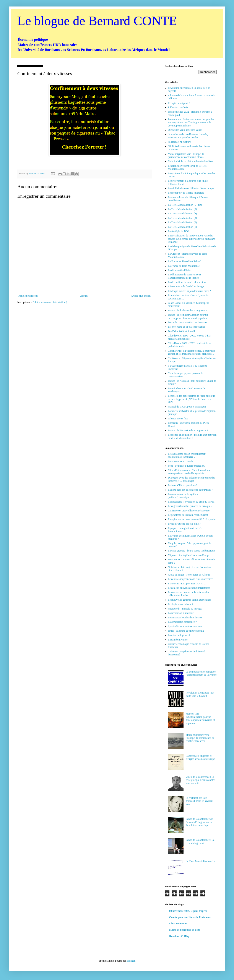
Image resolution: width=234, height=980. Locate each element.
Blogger (131, 961)
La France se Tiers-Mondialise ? (185, 261)
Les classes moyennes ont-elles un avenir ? (190, 579)
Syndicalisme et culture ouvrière (185, 626)
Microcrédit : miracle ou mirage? (185, 609)
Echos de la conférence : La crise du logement (200, 841)
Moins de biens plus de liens (185, 930)
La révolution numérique (181, 613)
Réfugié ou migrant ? (179, 103)
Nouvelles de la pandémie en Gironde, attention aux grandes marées (188, 136)
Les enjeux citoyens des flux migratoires (189, 588)
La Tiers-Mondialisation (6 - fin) (185, 205)
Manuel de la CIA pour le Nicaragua (187, 407)
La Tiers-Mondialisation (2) (182, 222)
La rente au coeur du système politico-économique (183, 496)
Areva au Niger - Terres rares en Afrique (189, 575)
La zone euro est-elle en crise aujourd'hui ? (190, 490)
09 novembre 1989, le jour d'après (188, 911)
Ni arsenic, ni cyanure (179, 142)
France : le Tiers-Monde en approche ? (188, 430)
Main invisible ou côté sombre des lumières (191, 161)
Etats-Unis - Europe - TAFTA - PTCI (187, 584)
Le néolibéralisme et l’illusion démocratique (191, 188)
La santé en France (178, 640)
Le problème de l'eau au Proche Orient (188, 515)
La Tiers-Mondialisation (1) (182, 227)
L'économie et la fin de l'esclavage (186, 286)
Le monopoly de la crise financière (186, 193)
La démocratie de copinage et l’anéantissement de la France (201, 673)
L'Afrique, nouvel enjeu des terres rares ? (189, 291)
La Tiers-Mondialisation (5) (182, 209)
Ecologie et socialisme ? (180, 604)
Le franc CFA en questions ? (183, 485)
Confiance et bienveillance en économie (189, 511)
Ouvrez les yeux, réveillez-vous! (185, 130)
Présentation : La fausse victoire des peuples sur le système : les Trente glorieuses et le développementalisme (191, 122)
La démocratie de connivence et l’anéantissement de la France (184, 276)
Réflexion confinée (178, 107)
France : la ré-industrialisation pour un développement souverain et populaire (188, 316)
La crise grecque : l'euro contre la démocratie (191, 551)
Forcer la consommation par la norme (187, 322)
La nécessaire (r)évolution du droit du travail (191, 502)
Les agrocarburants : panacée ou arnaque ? (190, 506)
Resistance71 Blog (179, 936)
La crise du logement (179, 635)
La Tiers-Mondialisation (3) (182, 218)
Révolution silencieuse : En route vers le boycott (200, 694)
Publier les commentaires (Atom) (50, 302)
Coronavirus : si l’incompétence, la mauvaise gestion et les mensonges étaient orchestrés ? (191, 352)
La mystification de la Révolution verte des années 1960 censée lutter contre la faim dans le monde (192, 239)
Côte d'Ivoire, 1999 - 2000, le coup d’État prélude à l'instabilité (190, 337)
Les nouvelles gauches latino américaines (189, 600)
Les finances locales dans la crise (185, 618)
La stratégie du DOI (178, 231)
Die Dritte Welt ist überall (181, 331)
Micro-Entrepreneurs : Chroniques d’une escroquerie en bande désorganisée (189, 472)
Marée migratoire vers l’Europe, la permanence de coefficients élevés (186, 155)
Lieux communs (178, 923)
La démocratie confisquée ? (182, 622)
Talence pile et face (178, 419)
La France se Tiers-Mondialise (184, 266)
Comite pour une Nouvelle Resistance (190, 917)
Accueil (84, 296)
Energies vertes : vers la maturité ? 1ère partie (192, 519)
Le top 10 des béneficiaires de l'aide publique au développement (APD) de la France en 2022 (191, 399)
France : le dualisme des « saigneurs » (188, 310)
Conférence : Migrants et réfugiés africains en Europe (200, 757)
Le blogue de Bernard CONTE (97, 21)
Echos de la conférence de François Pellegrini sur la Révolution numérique (199, 822)
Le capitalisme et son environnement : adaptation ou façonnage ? (188, 455)
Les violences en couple (180, 461)
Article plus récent (28, 296)
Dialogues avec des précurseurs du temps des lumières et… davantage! (191, 479)
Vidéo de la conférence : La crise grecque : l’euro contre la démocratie (200, 780)
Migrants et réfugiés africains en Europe (189, 555)
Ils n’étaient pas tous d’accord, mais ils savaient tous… (199, 801)
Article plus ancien (141, 296)
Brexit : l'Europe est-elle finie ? (184, 524)
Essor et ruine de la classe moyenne (186, 327)
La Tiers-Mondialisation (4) (182, 213)
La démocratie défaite (179, 270)
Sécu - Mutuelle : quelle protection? (187, 466)
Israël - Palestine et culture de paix (186, 631)
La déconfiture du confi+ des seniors (187, 282)
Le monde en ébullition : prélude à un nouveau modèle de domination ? (192, 436)
